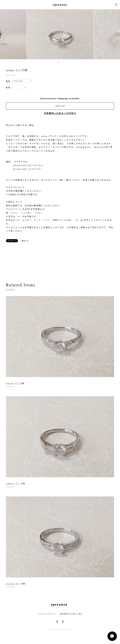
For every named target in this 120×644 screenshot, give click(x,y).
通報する (25, 241)
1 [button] (58, 62)
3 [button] (62, 62)
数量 (8, 88)
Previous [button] (5, 34)
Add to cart (60, 106)
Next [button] (115, 34)
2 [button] (60, 62)
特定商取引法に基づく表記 (71, 614)
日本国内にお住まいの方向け (60, 113)
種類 (8, 81)
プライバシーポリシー (47, 614)
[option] (60, 34)
